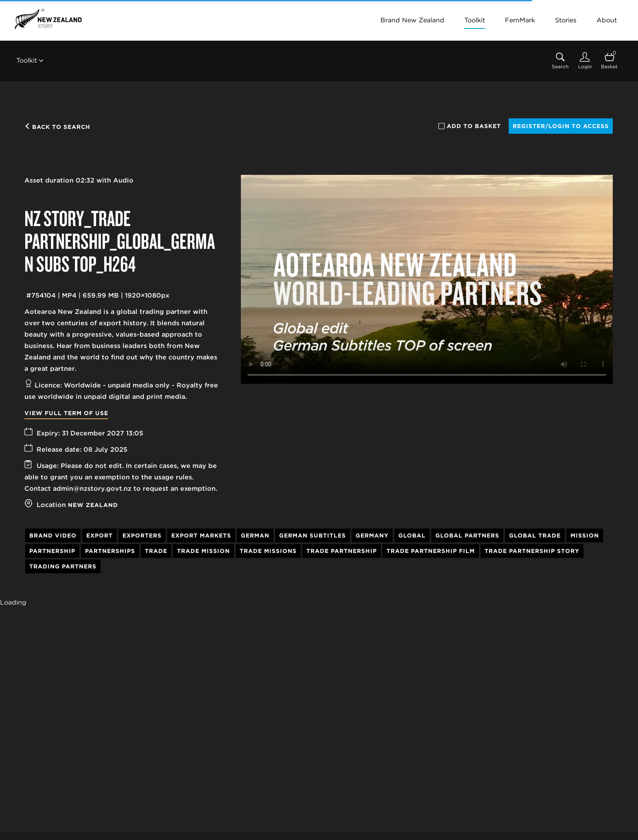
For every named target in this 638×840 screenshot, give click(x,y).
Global (412, 535)
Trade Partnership (342, 551)
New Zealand (93, 505)
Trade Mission (203, 551)
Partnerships (110, 551)
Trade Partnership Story (532, 551)
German (255, 535)
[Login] (585, 61)
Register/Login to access (561, 126)
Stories (566, 20)
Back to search (57, 127)
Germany (372, 535)
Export (99, 535)
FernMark (520, 20)
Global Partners (467, 535)
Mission (585, 535)
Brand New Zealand (412, 20)
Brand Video (53, 535)
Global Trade (535, 535)
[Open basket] (609, 61)
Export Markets (201, 535)
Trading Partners (63, 566)
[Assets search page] (560, 61)
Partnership (52, 551)
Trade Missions (268, 551)
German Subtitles (312, 535)
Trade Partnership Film (431, 551)
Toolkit (475, 20)
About (607, 20)
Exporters (142, 535)
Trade (156, 551)
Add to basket (470, 126)
